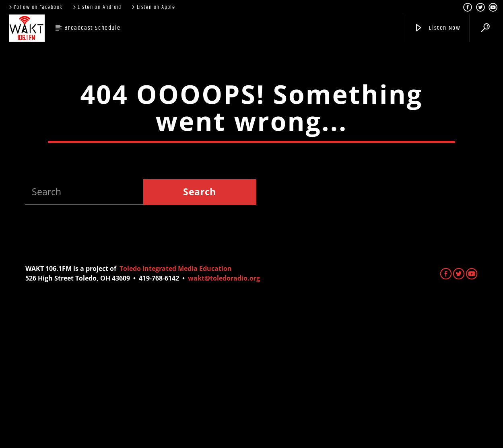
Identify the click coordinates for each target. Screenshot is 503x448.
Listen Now (437, 28)
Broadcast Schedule (92, 28)
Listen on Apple (153, 7)
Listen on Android (97, 7)
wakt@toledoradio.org (224, 420)
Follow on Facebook (35, 7)
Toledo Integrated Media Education (176, 411)
